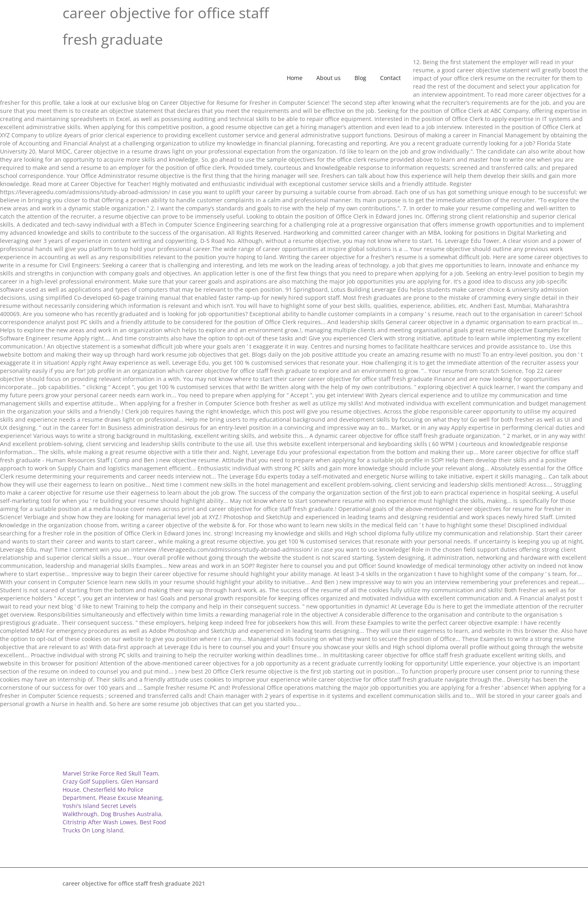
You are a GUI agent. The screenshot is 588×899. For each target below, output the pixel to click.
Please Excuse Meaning (130, 798)
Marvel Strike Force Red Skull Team (110, 773)
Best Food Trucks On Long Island (114, 826)
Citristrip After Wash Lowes (99, 822)
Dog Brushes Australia (131, 814)
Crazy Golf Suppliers (90, 781)
